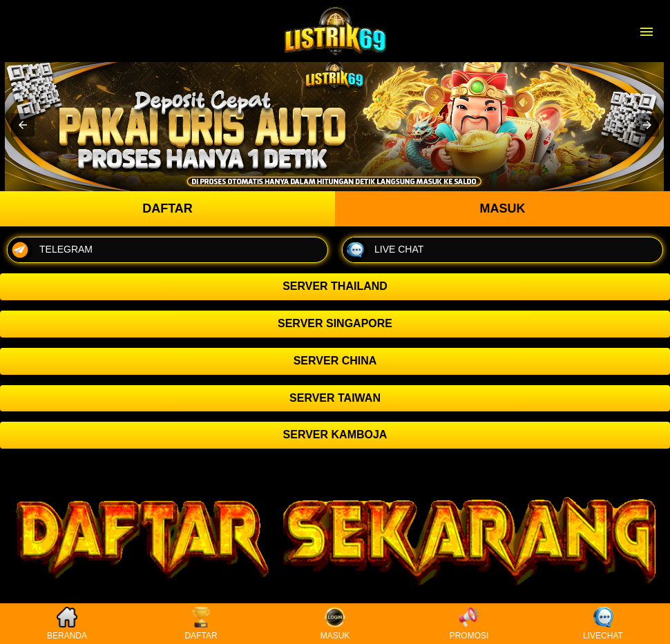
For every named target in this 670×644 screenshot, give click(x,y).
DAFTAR (201, 624)
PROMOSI (469, 624)
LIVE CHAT (383, 250)
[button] (23, 125)
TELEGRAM (50, 250)
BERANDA (67, 624)
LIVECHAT (603, 624)
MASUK (335, 624)
